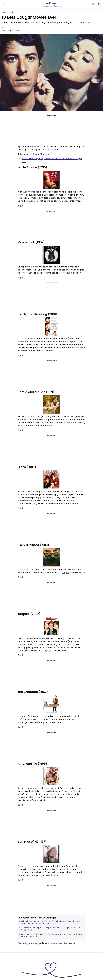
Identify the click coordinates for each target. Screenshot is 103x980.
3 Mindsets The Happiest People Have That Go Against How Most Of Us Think (52, 929)
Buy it (20, 205)
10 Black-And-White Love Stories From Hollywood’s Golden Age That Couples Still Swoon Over (51, 922)
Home (4, 12)
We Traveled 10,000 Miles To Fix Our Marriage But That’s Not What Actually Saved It (52, 935)
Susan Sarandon (31, 192)
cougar (65, 573)
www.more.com (56, 943)
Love (12, 12)
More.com (45, 154)
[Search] (92, 4)
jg (3, 28)
